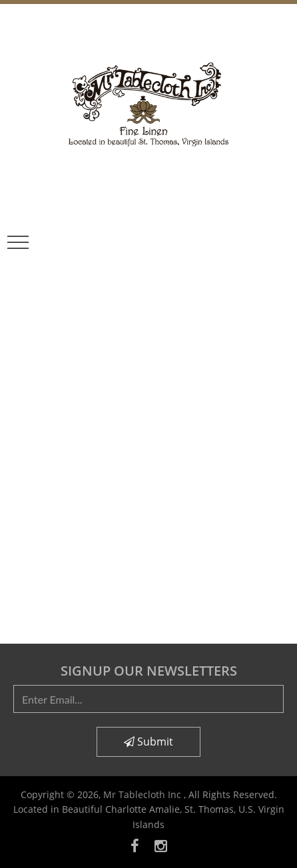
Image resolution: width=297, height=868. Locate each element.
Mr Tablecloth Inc (144, 794)
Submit (148, 742)
